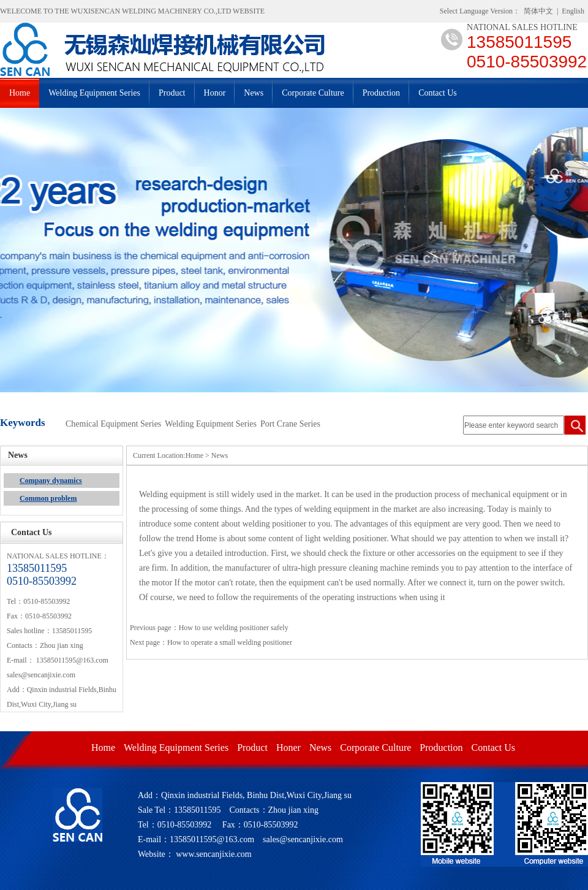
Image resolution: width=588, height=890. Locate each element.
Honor (215, 93)
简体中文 (538, 11)
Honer (288, 747)
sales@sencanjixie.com (41, 675)
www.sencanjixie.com (214, 854)
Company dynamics (51, 481)
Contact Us (438, 93)
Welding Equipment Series (94, 93)
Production (381, 93)
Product (172, 93)
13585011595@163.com (72, 660)
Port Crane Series (290, 424)
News (254, 93)
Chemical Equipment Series (113, 424)
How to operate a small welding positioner (230, 642)
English (573, 11)
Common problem (48, 498)
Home (20, 93)
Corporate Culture (313, 93)
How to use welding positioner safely (234, 628)
